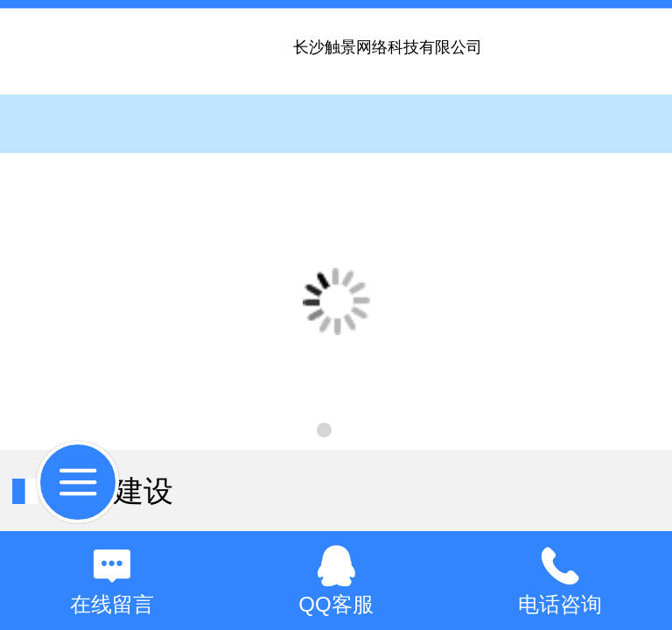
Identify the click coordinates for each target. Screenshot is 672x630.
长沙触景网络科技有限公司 (388, 47)
